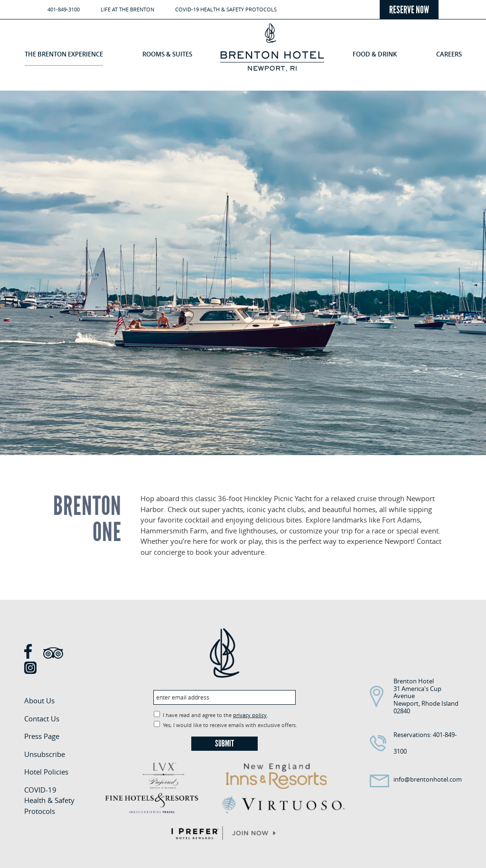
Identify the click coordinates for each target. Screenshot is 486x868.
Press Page (42, 736)
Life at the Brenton (127, 9)
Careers (449, 54)
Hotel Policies (46, 772)
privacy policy (250, 715)
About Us (39, 700)
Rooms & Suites (167, 54)
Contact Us (42, 719)
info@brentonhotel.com (428, 779)
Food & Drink (375, 54)
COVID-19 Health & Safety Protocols (226, 9)
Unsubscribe (45, 754)
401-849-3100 (64, 9)
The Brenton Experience (64, 54)
